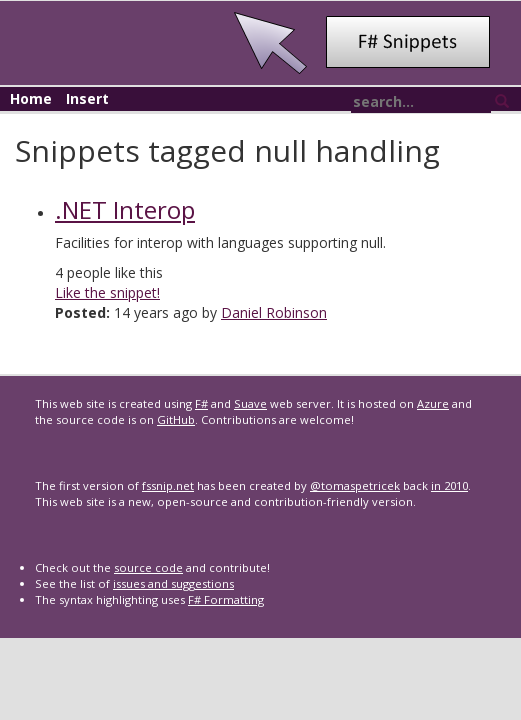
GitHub (176, 419)
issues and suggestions (173, 583)
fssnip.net (168, 485)
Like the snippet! (107, 292)
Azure (433, 403)
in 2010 (449, 485)
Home (31, 98)
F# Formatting (226, 599)
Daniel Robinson (274, 312)
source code (148, 567)
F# (201, 403)
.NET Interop (125, 209)
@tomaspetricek (355, 485)
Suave (250, 403)
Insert (87, 98)
